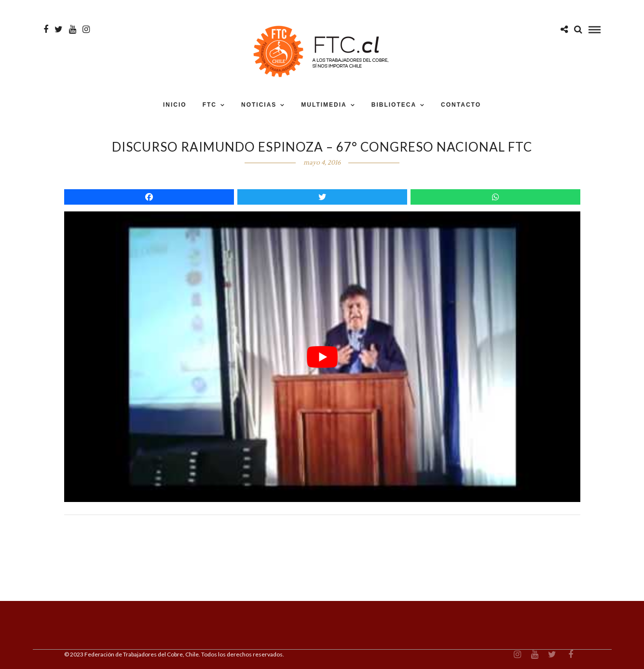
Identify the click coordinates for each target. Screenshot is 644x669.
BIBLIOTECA (394, 105)
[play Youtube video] (322, 357)
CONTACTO (461, 105)
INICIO (175, 105)
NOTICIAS (259, 105)
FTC (210, 105)
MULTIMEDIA (324, 105)
